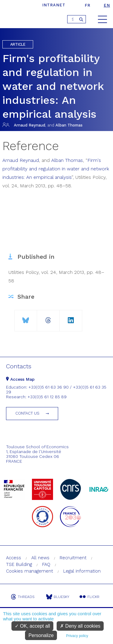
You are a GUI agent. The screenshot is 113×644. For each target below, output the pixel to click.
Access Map (20, 379)
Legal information (82, 571)
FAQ (46, 564)
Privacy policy (77, 636)
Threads (23, 597)
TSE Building (19, 564)
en (107, 5)
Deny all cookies (80, 626)
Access (14, 558)
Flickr (89, 597)
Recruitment (73, 558)
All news (40, 558)
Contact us (27, 413)
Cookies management (30, 571)
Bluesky (58, 597)
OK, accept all (32, 626)
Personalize (41, 635)
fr (88, 5)
